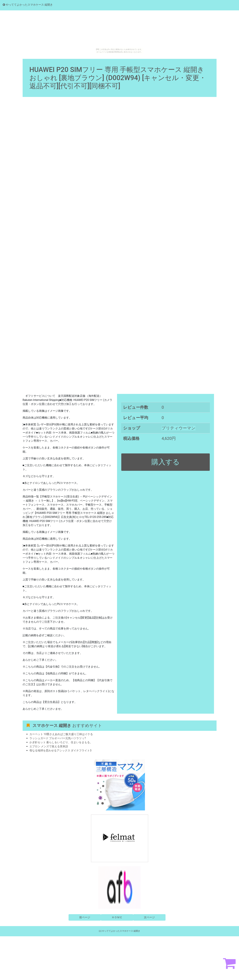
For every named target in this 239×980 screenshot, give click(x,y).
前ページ (85, 917)
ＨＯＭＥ (117, 917)
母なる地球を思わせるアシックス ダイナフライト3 (60, 750)
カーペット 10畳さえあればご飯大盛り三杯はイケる (61, 734)
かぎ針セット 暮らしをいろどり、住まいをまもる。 (61, 742)
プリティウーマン (179, 428)
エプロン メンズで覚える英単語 (49, 746)
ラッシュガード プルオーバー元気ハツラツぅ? (58, 738)
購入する (166, 462)
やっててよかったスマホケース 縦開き (28, 5)
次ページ (149, 917)
